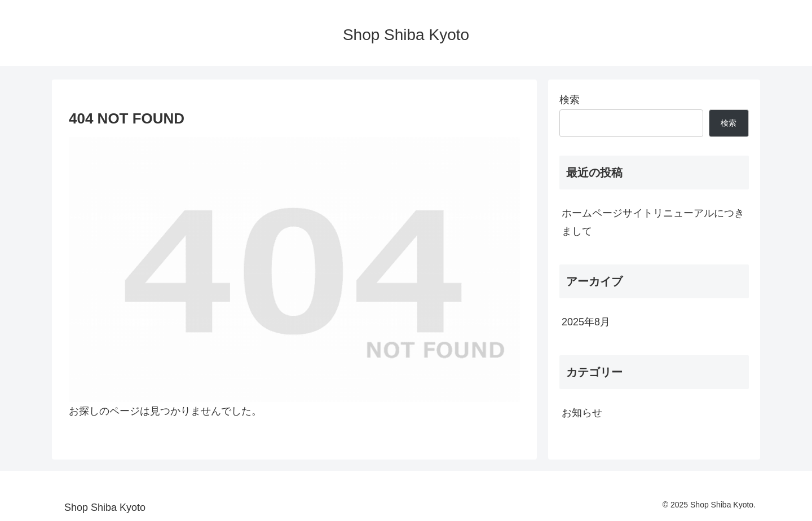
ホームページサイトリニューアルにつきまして (653, 222)
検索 (570, 100)
